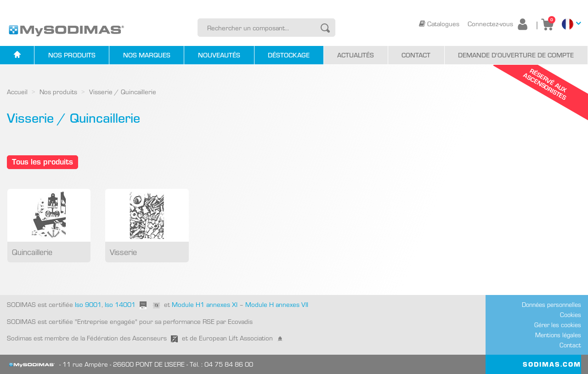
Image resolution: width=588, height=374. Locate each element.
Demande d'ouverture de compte (516, 55)
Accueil (17, 92)
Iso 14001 (120, 304)
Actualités (356, 55)
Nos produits (72, 55)
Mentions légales (558, 335)
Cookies (571, 315)
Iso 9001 (87, 304)
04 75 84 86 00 (229, 364)
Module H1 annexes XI (205, 304)
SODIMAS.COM (552, 364)
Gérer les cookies (558, 325)
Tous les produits (42, 161)
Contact (416, 55)
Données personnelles (551, 305)
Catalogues (440, 24)
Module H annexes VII (277, 304)
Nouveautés (219, 55)
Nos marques (147, 55)
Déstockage (289, 55)
